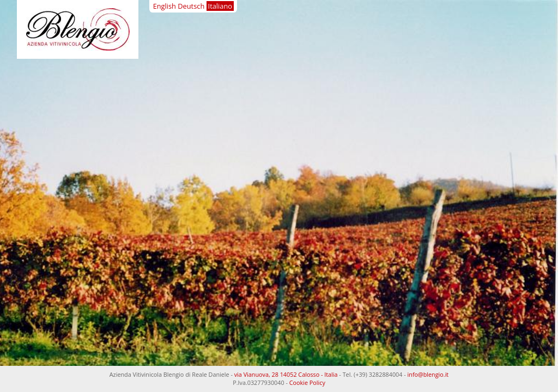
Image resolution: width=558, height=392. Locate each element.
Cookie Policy (307, 382)
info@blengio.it (428, 374)
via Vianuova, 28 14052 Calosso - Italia (286, 374)
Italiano (220, 6)
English (165, 6)
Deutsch (191, 6)
